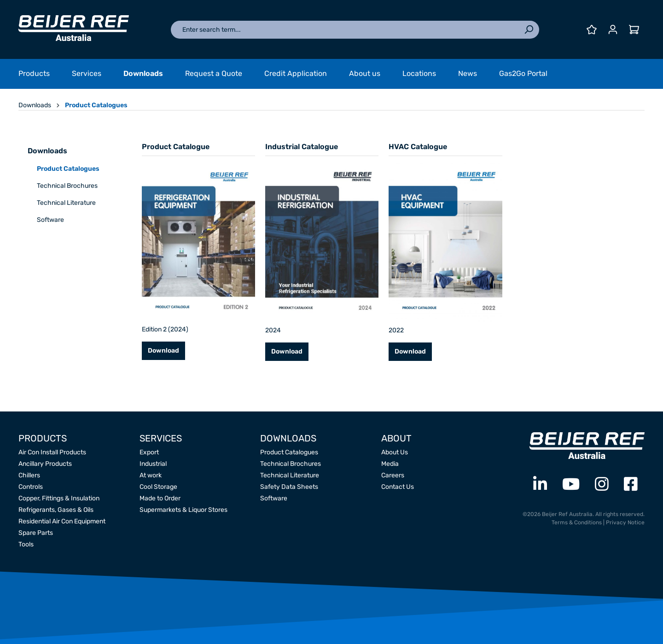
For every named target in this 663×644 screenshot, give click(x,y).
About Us (395, 452)
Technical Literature (66, 203)
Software (50, 220)
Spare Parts (36, 533)
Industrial (153, 464)
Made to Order (160, 498)
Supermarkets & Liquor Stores (183, 510)
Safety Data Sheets (289, 487)
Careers (393, 475)
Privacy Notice (625, 522)
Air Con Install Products (52, 452)
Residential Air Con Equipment (62, 521)
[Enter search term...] (345, 30)
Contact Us (398, 487)
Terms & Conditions (577, 522)
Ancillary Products (45, 464)
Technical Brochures (67, 186)
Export (149, 452)
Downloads (47, 151)
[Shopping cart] (634, 30)
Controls (31, 487)
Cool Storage (158, 487)
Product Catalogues (68, 169)
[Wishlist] (592, 30)
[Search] (529, 30)
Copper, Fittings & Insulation (59, 498)
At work (151, 475)
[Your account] (613, 30)
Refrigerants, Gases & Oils (56, 510)
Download (163, 351)
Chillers (29, 475)
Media (390, 464)
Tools (26, 544)
